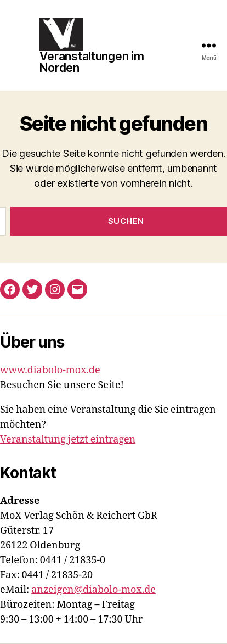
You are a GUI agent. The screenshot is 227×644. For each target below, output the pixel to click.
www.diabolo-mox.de (50, 370)
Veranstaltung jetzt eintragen (68, 439)
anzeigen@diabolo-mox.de (93, 590)
